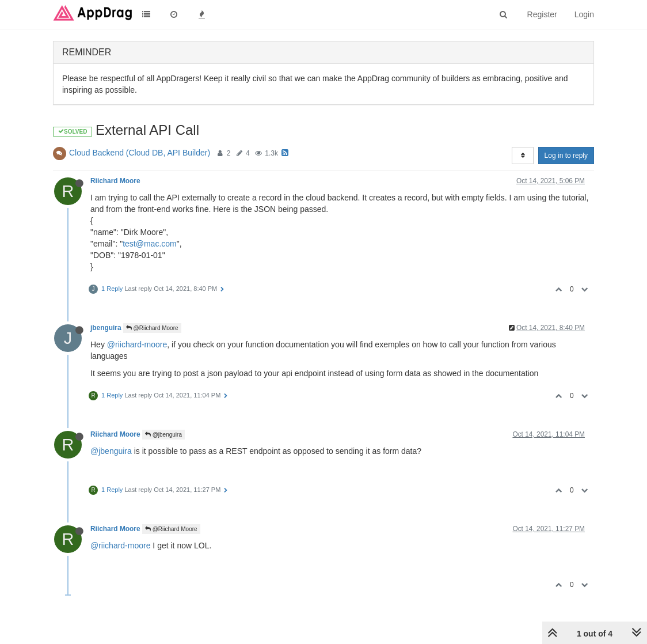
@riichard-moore (137, 344)
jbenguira (106, 328)
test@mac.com (150, 244)
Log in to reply (566, 156)
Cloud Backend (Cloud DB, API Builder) (140, 153)
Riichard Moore (115, 181)
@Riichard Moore (152, 328)
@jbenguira (163, 435)
